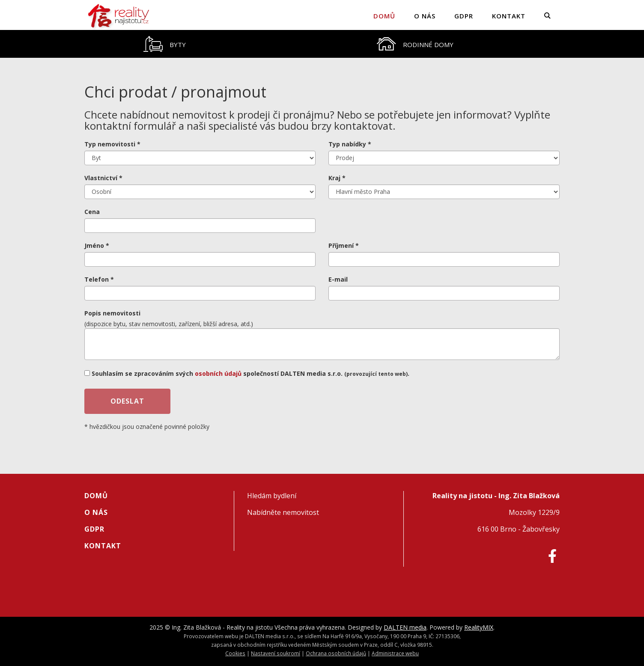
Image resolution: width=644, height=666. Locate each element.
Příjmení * (344, 245)
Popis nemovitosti (112, 313)
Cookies (235, 653)
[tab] (164, 44)
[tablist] (322, 44)
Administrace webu (395, 653)
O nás (425, 16)
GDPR (464, 16)
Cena (92, 212)
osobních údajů (218, 373)
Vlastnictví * (103, 178)
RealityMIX (479, 627)
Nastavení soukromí (276, 653)
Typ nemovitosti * (112, 144)
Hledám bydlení (272, 496)
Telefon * (99, 279)
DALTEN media (405, 627)
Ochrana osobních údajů (336, 653)
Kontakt (509, 16)
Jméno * (97, 245)
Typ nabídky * (350, 144)
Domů (384, 16)
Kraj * (337, 178)
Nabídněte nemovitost (283, 512)
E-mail (338, 279)
